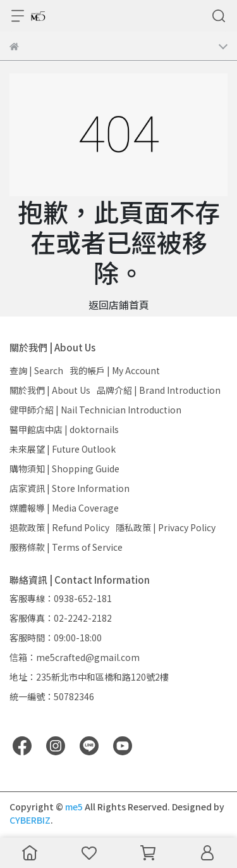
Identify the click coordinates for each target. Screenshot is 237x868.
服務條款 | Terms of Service (66, 547)
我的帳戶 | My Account (115, 370)
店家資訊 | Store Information (70, 488)
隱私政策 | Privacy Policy (166, 527)
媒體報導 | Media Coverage (64, 508)
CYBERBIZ (30, 820)
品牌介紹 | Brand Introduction (159, 390)
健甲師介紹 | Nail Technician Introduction (95, 410)
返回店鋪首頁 (119, 305)
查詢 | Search (36, 370)
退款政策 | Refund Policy (59, 527)
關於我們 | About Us (50, 390)
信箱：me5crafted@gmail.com (75, 657)
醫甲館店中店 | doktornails (64, 429)
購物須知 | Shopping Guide (64, 469)
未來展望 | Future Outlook (63, 449)
